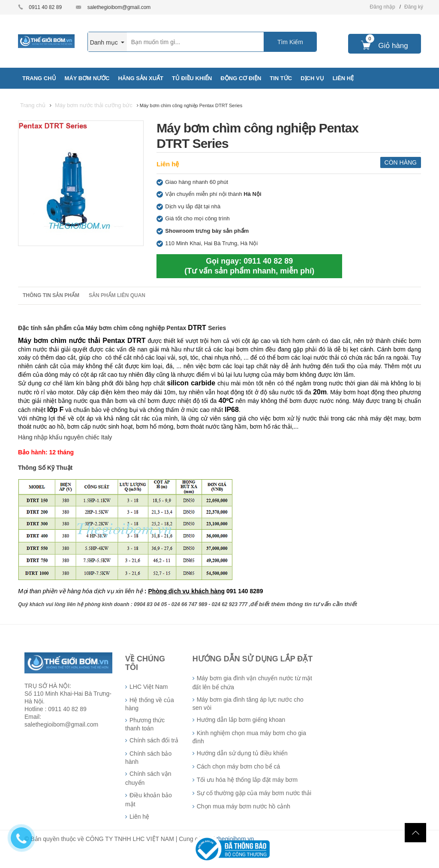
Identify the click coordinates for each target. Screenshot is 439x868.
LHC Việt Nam (149, 687)
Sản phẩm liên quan (117, 295)
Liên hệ (168, 164)
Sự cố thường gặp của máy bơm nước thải (254, 793)
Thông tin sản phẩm (51, 295)
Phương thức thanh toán (145, 724)
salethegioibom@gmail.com (119, 7)
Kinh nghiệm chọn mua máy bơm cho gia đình (249, 737)
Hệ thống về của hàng (150, 704)
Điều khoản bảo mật (149, 800)
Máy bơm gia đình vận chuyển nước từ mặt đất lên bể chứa (252, 683)
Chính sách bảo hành (148, 758)
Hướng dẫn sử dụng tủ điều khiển (242, 753)
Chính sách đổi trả (154, 740)
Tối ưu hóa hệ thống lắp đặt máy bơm (247, 780)
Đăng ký (414, 7)
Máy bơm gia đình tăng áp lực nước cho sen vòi (248, 704)
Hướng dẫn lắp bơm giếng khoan (241, 720)
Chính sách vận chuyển (148, 778)
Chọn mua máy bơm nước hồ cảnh (244, 806)
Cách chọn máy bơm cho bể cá (239, 766)
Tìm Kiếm (290, 42)
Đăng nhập (383, 7)
